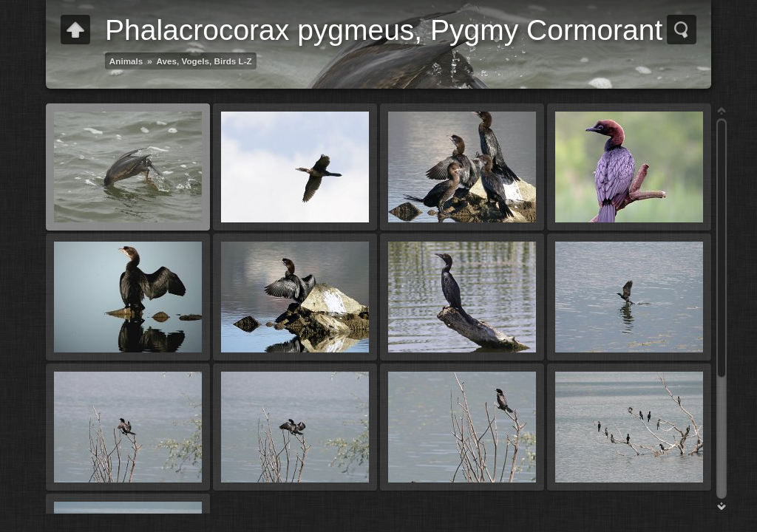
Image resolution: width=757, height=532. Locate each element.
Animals (126, 61)
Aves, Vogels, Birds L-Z (204, 61)
